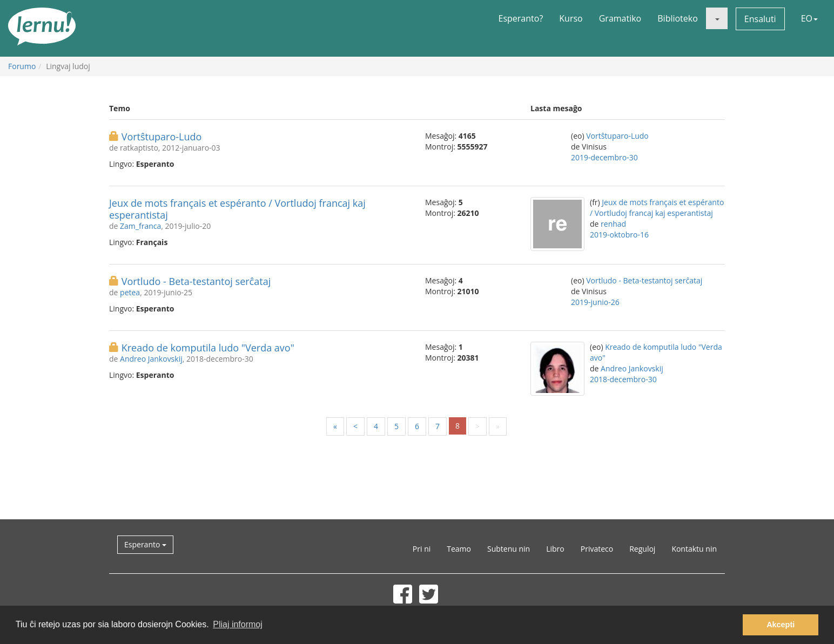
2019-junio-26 (595, 302)
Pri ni (422, 549)
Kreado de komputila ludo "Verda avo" (208, 348)
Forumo (22, 66)
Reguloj (642, 549)
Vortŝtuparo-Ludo (162, 137)
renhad (613, 224)
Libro (555, 549)
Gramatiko (620, 18)
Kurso (571, 18)
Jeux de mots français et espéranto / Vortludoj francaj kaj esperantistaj (237, 209)
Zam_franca (140, 226)
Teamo (459, 549)
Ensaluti (760, 19)
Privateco (597, 549)
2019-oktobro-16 (619, 235)
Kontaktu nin (694, 549)
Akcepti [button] (781, 625)
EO (809, 18)
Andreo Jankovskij (151, 359)
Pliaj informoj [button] (238, 624)
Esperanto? (521, 18)
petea (130, 292)
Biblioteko (678, 18)
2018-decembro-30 (623, 379)
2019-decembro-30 (604, 157)
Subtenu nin (509, 549)
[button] (717, 18)
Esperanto (145, 544)
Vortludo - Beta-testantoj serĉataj (196, 281)
